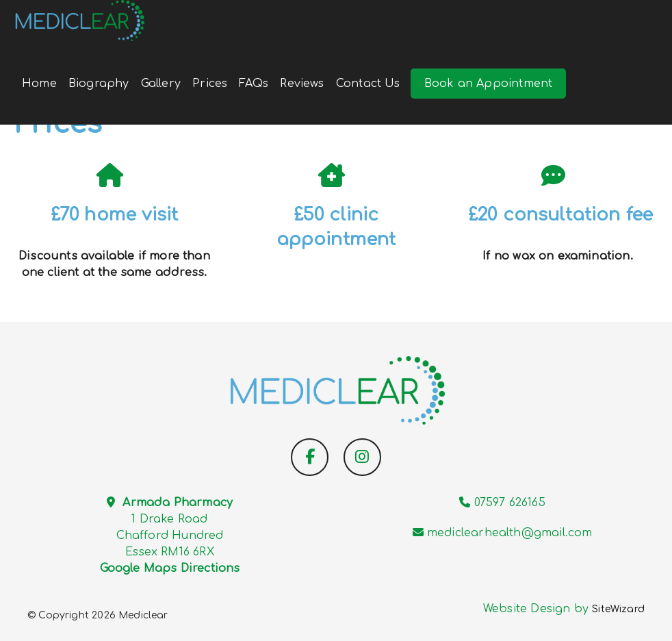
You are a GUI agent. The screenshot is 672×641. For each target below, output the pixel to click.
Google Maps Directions (170, 568)
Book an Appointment (488, 84)
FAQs (254, 84)
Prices (210, 84)
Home (39, 84)
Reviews (302, 84)
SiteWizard (618, 609)
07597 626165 (510, 503)
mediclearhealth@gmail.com (510, 533)
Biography (99, 84)
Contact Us (368, 84)
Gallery (161, 84)
